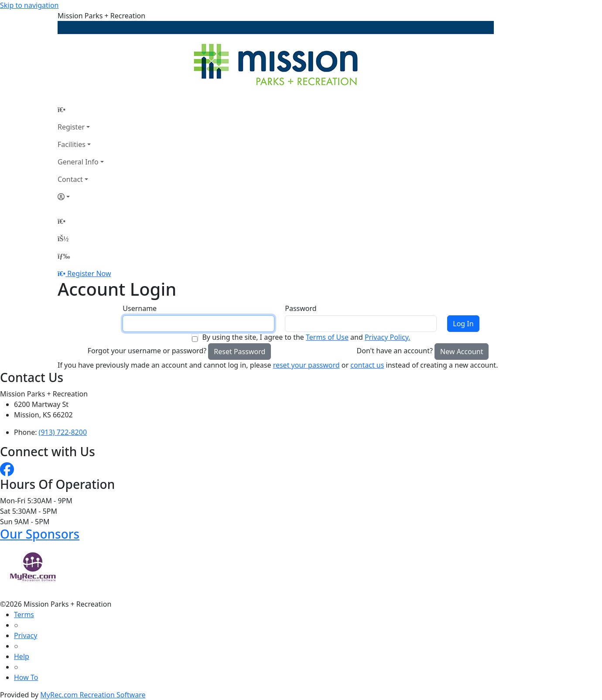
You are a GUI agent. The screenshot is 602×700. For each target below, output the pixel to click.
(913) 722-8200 (63, 432)
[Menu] (64, 256)
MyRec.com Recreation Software (93, 695)
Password (301, 308)
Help (22, 656)
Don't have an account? (395, 351)
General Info (78, 162)
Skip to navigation (29, 5)
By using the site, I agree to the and (306, 337)
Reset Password (239, 352)
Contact (70, 179)
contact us (367, 365)
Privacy (26, 635)
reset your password (306, 365)
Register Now (89, 273)
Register (71, 127)
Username (140, 308)
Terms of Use (327, 337)
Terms (24, 615)
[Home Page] (81, 109)
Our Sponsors (40, 534)
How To (26, 677)
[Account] (81, 197)
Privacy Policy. (388, 337)
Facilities (72, 144)
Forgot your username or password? (147, 351)
